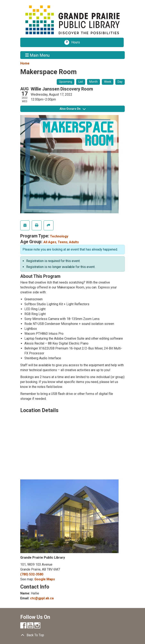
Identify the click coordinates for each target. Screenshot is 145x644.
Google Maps (45, 579)
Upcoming (66, 82)
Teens (63, 242)
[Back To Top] (72, 635)
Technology (59, 236)
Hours (77, 42)
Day (120, 82)
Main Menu (37, 55)
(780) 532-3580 (32, 574)
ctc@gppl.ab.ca (42, 598)
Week (108, 82)
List (81, 82)
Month (93, 82)
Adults (74, 242)
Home (25, 63)
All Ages (50, 242)
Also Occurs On (73, 109)
